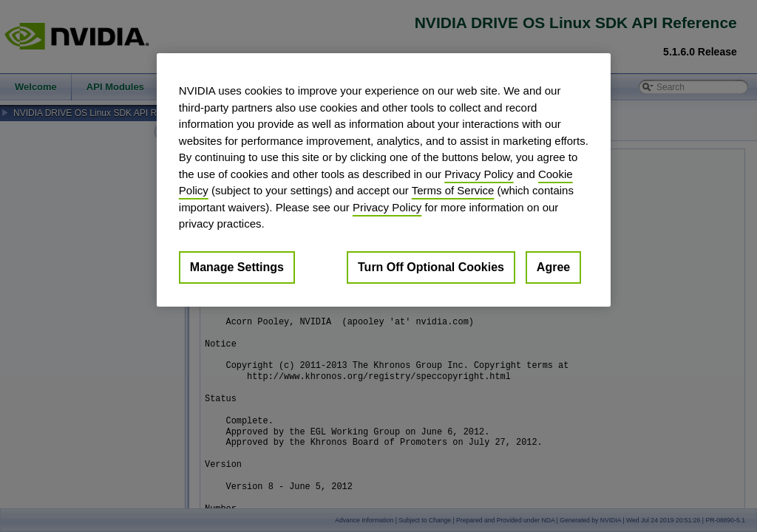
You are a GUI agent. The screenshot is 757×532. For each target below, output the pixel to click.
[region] (384, 180)
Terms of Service (453, 190)
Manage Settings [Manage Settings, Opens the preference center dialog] (237, 267)
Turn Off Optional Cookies (431, 267)
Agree (553, 267)
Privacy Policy (479, 174)
